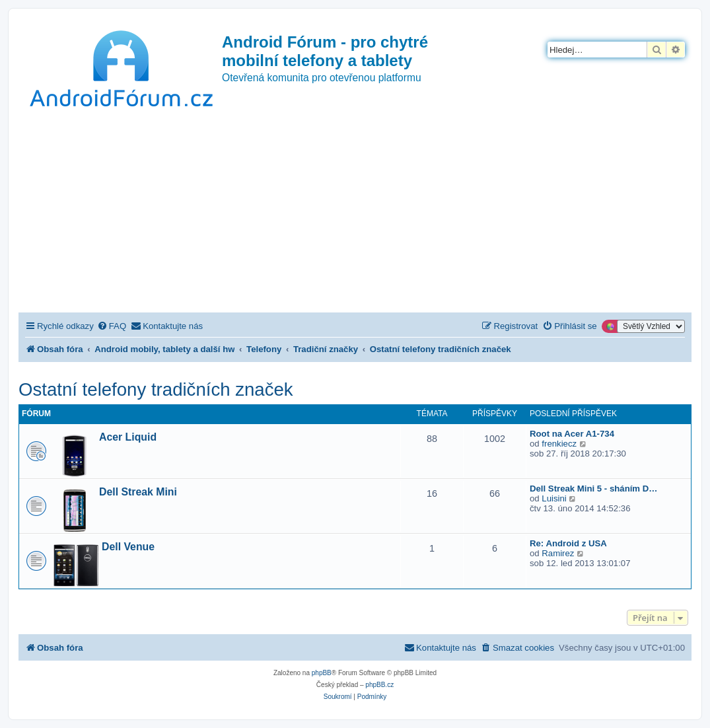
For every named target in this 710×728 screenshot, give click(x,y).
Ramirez (558, 553)
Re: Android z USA (568, 543)
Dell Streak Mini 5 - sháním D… (593, 489)
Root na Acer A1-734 (572, 434)
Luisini (554, 498)
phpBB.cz (379, 685)
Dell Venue (128, 547)
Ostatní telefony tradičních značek (156, 389)
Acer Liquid (128, 437)
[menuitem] (112, 326)
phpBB (322, 673)
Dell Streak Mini (138, 492)
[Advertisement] (355, 213)
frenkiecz (559, 444)
